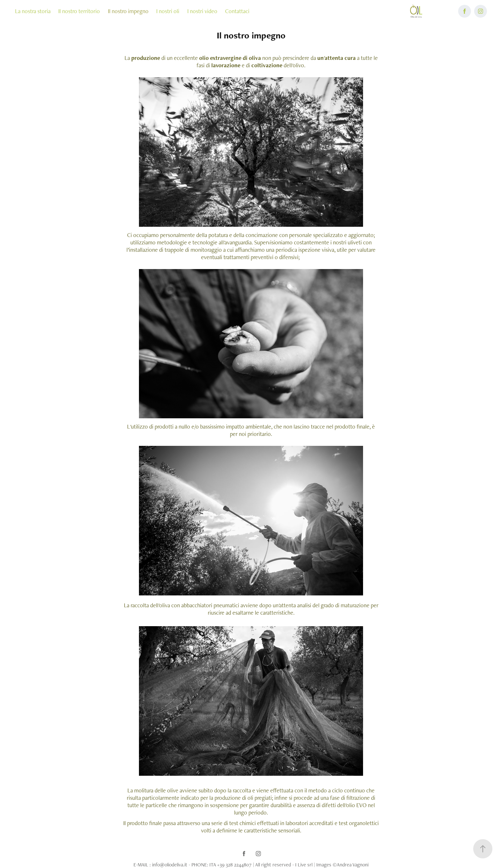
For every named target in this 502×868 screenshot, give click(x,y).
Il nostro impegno (128, 11)
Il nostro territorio (79, 11)
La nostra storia (33, 11)
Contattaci (237, 11)
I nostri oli (168, 11)
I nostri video (202, 11)
